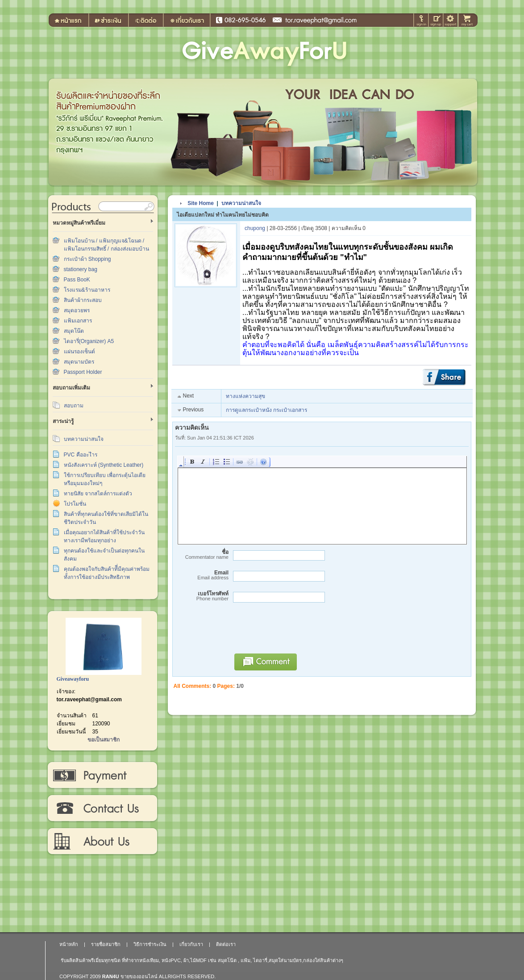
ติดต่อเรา (102, 808)
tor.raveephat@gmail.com (89, 699)
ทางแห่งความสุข (245, 396)
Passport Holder (83, 372)
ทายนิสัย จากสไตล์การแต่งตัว (98, 494)
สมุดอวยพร (77, 310)
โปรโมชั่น (75, 504)
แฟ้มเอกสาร (78, 321)
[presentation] (297, 632)
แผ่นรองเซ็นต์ (79, 352)
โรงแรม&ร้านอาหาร (87, 290)
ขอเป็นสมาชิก (104, 740)
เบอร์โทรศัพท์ (202, 596)
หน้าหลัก (69, 944)
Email (202, 575)
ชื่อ (202, 555)
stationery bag (81, 269)
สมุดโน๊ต (74, 331)
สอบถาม (74, 406)
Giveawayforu (73, 679)
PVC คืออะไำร (81, 455)
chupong (255, 228)
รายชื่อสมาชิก (106, 944)
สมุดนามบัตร (79, 362)
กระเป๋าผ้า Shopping (87, 259)
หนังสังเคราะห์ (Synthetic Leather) (104, 465)
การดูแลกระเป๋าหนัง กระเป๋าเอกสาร (266, 410)
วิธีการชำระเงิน (102, 775)
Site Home (201, 203)
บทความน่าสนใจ (84, 439)
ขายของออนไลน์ (139, 976)
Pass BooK (77, 280)
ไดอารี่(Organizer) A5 (89, 341)
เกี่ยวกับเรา (102, 842)
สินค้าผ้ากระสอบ (83, 300)
